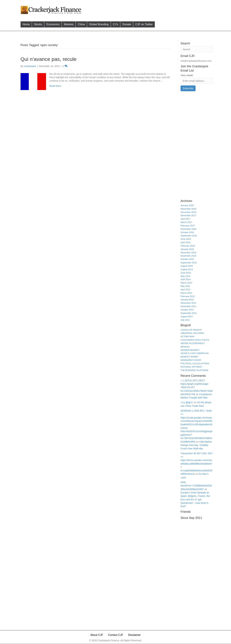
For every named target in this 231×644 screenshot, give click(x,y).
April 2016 (186, 242)
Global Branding (99, 24)
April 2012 (186, 290)
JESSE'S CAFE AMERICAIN (195, 353)
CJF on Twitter (144, 24)
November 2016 (188, 229)
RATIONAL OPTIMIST (192, 367)
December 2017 (188, 215)
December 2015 (188, 253)
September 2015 (189, 263)
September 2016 (189, 236)
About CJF (97, 635)
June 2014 (186, 273)
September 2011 (189, 313)
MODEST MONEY (190, 357)
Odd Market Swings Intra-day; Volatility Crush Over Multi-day (196, 445)
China (81, 24)
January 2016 (187, 249)
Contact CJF (116, 635)
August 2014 (187, 269)
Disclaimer (134, 635)
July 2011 (185, 320)
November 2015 (188, 256)
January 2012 (187, 300)
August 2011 (187, 316)
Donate (127, 24)
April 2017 (186, 219)
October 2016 (187, 232)
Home (26, 24)
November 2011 (188, 306)
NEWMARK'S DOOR (191, 360)
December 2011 (188, 303)
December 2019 (188, 209)
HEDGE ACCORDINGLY (193, 343)
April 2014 (186, 279)
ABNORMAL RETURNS (192, 333)
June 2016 (186, 239)
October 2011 (187, 310)
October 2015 (187, 259)
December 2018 (188, 212)
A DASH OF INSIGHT (191, 330)
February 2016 (188, 246)
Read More (55, 86)
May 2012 (185, 286)
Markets (69, 24)
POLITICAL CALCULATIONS (195, 363)
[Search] (197, 49)
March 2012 (186, 293)
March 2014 (186, 283)
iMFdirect (185, 347)
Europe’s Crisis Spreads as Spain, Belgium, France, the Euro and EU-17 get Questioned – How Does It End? (195, 499)
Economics (53, 24)
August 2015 (187, 266)
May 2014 (185, 276)
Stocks (38, 24)
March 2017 (186, 222)
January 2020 (187, 205)
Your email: (187, 75)
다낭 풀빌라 (187, 402)
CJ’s (115, 24)
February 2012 (188, 296)
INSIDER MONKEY (190, 350)
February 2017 (188, 226)
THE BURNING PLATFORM (194, 370)
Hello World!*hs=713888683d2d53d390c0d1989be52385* (196, 486)
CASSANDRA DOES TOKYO (195, 340)
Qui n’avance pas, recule (49, 59)
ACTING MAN (188, 336)
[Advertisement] (148, 9)
